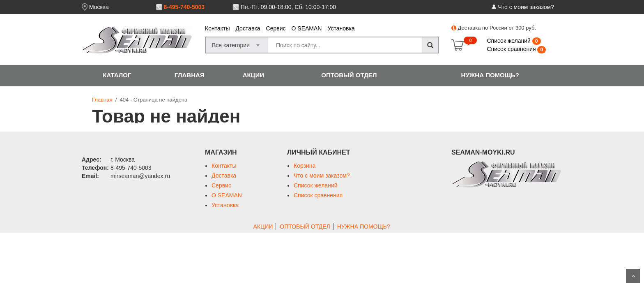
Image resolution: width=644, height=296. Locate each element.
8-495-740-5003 (184, 7)
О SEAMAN (307, 28)
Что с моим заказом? (526, 7)
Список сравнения (512, 49)
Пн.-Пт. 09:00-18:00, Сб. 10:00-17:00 (288, 7)
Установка (341, 28)
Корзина (305, 166)
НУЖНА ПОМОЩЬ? (490, 75)
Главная (102, 100)
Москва (99, 7)
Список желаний (509, 41)
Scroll (633, 276)
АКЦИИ (254, 75)
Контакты (217, 28)
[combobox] (237, 43)
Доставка (248, 28)
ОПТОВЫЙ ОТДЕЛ (349, 75)
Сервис (276, 28)
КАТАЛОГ (117, 75)
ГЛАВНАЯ (190, 75)
